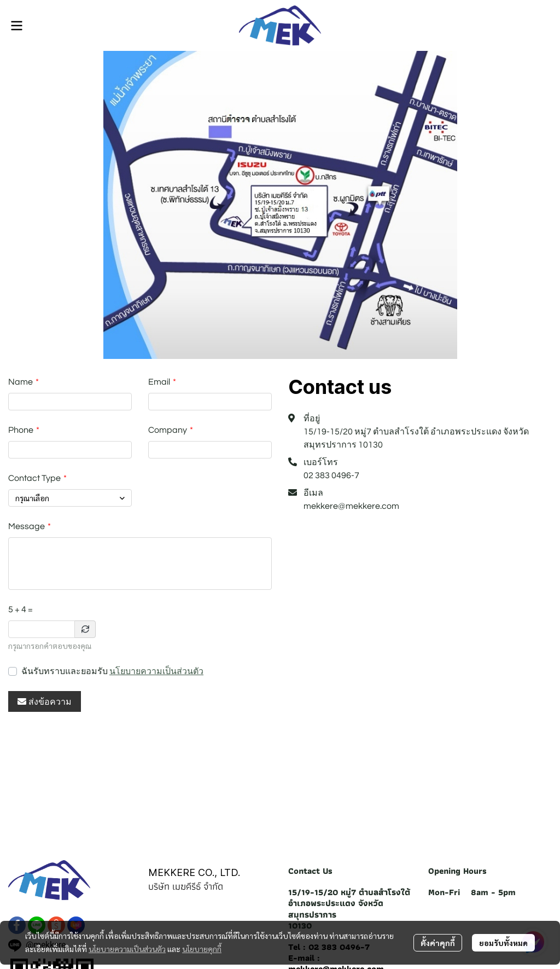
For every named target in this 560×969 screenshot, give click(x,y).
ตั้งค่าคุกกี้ (438, 943)
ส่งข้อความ (45, 701)
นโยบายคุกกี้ (202, 949)
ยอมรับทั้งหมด (503, 943)
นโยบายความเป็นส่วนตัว (156, 671)
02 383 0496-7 (331, 475)
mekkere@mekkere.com (351, 506)
